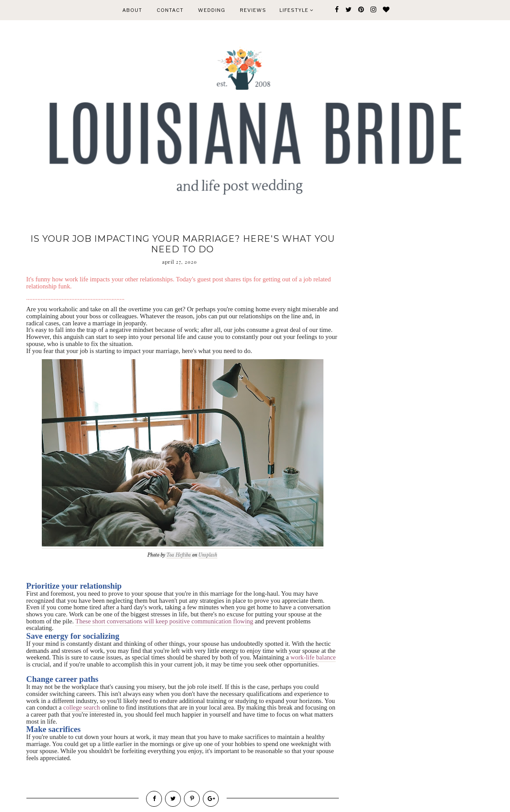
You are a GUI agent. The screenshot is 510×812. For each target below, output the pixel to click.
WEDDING (212, 10)
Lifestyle (296, 10)
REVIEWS (253, 10)
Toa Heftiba (179, 555)
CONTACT (170, 10)
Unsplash (208, 555)
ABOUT (132, 10)
